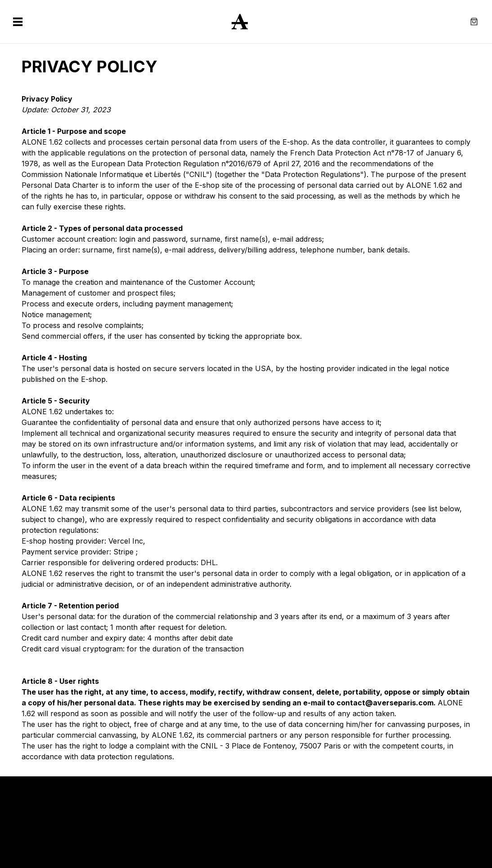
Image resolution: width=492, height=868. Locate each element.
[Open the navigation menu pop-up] (18, 22)
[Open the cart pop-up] (474, 22)
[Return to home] (246, 22)
